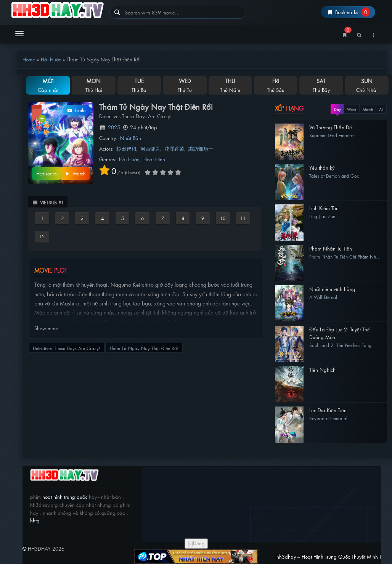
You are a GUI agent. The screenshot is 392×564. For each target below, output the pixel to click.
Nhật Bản (131, 138)
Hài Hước (51, 59)
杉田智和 (126, 149)
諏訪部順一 (201, 149)
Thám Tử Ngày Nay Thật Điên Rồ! (144, 348)
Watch (75, 174)
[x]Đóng (196, 543)
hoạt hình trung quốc (64, 497)
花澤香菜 (174, 149)
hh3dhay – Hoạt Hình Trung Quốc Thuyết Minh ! (57, 10)
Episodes (44, 173)
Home (29, 59)
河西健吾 (150, 149)
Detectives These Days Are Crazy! (67, 348)
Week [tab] (352, 109)
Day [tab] (337, 109)
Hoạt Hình (154, 159)
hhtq (35, 520)
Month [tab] (368, 109)
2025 (114, 127)
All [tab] (381, 109)
